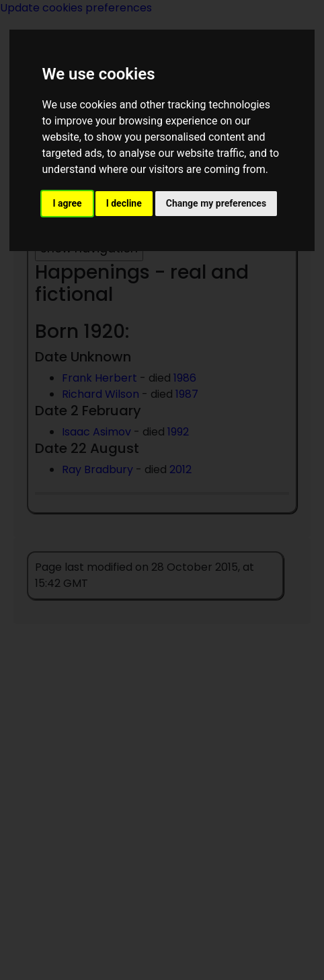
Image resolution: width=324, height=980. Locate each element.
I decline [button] (124, 203)
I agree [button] (67, 203)
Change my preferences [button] (216, 203)
